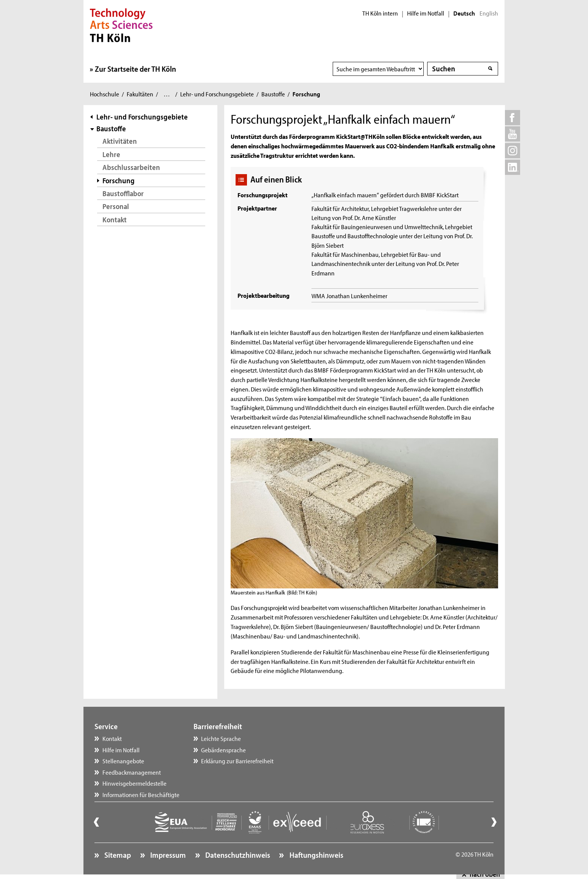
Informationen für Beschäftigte (141, 794)
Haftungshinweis (316, 855)
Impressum (167, 855)
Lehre (111, 154)
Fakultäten (140, 94)
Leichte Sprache (221, 738)
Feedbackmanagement (132, 772)
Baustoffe (273, 94)
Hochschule (105, 94)
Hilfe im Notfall (426, 13)
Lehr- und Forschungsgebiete (217, 94)
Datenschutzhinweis (237, 855)
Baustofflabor (123, 193)
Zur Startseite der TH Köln (135, 69)
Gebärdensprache (223, 750)
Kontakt (115, 219)
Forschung (119, 180)
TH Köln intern (380, 13)
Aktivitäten (120, 141)
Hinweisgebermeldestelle (134, 783)
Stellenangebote (123, 761)
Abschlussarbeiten (131, 167)
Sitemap (117, 855)
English (489, 13)
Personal (116, 206)
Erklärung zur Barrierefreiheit (237, 761)
